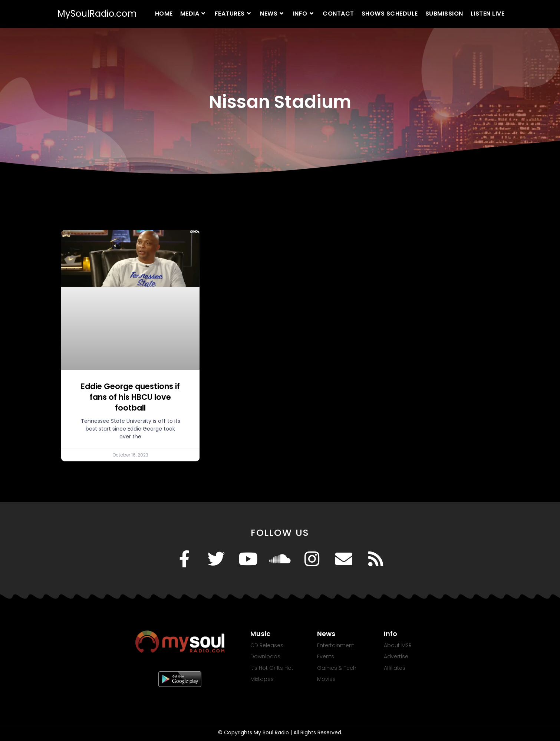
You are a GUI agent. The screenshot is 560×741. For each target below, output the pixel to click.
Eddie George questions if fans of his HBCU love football (130, 397)
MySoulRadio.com (97, 14)
